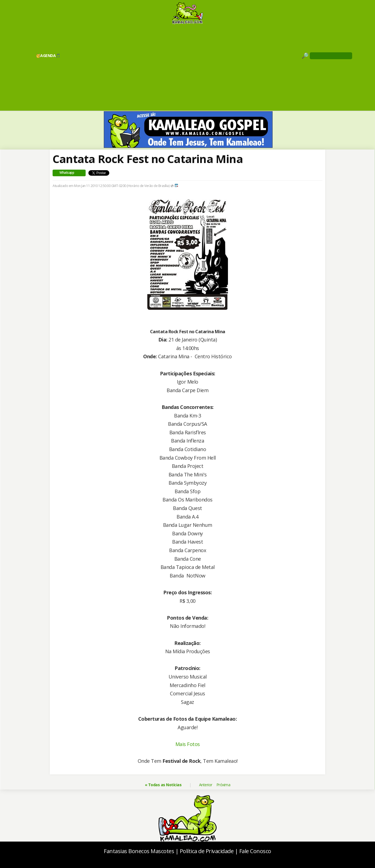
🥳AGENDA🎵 (48, 55)
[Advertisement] (187, 67)
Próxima (223, 785)
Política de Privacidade (207, 851)
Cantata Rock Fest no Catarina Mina (148, 159)
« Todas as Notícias (163, 785)
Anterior (206, 785)
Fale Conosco (255, 851)
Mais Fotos (188, 744)
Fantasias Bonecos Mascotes (139, 851)
